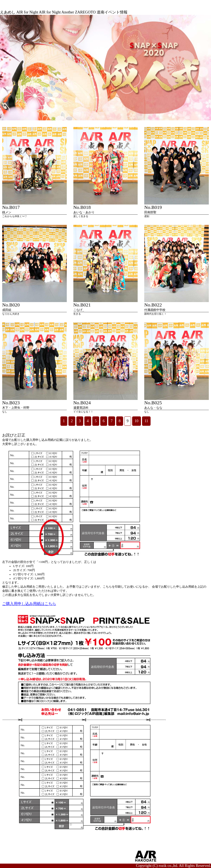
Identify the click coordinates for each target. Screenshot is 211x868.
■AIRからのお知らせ (22, 856)
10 (137, 421)
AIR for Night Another (57, 12)
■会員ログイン (62, 861)
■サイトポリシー (64, 851)
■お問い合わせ (17, 861)
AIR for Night (27, 12)
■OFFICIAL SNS (101, 851)
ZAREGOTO (85, 12)
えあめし (8, 12)
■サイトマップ (17, 851)
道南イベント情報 (112, 12)
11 (146, 421)
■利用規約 (58, 856)
